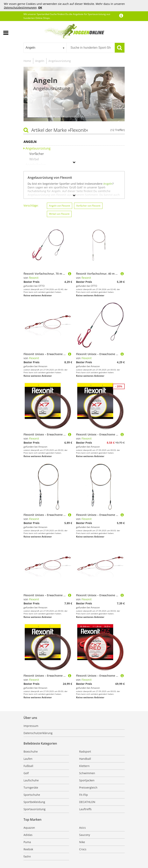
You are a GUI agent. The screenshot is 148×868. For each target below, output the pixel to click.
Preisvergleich (88, 788)
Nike (82, 842)
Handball (85, 759)
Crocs (83, 849)
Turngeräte (31, 788)
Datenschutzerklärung (38, 733)
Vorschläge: (31, 205)
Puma (27, 842)
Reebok (28, 849)
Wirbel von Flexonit (59, 214)
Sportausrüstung (35, 809)
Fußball (28, 766)
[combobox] (45, 48)
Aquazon (29, 828)
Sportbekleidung (34, 802)
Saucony (85, 835)
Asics (82, 828)
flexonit (34, 278)
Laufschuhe (31, 780)
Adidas (28, 835)
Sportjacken (87, 780)
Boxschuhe (31, 751)
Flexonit (34, 358)
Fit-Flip (84, 795)
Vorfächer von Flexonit (88, 206)
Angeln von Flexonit (60, 206)
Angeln (40, 61)
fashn (27, 856)
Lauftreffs (85, 809)
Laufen (28, 759)
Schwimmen (87, 773)
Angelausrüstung (60, 61)
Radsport (85, 751)
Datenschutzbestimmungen (20, 7)
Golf (26, 773)
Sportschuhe (32, 795)
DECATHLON (87, 802)
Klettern (84, 766)
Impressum (31, 726)
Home (27, 61)
